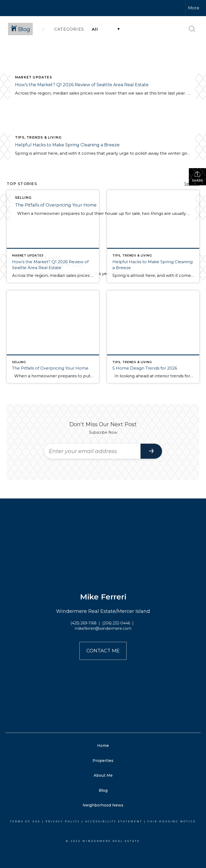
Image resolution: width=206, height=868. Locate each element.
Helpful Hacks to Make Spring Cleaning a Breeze (67, 145)
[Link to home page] (77, 8)
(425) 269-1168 (84, 623)
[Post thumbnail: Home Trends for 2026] (153, 337)
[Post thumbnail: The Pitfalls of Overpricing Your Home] (53, 337)
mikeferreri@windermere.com (103, 628)
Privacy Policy (63, 821)
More (194, 8)
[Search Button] (192, 29)
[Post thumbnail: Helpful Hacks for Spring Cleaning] (153, 236)
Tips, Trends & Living (38, 137)
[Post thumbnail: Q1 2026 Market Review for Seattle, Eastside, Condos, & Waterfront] (53, 236)
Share (198, 177)
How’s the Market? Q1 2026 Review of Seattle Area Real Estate (82, 85)
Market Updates (34, 77)
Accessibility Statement (114, 821)
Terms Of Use (25, 821)
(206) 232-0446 (116, 623)
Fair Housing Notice (172, 821)
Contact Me (103, 651)
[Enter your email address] (92, 451)
